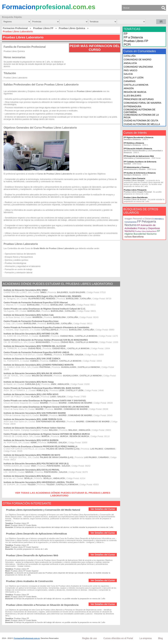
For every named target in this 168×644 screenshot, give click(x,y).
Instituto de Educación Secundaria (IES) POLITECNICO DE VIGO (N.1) (36, 464)
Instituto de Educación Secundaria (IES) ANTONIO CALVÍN (31, 334)
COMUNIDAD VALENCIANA (138, 67)
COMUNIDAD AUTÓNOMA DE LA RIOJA (141, 116)
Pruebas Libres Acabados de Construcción (30, 581)
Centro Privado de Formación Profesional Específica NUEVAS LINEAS (36, 352)
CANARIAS (130, 81)
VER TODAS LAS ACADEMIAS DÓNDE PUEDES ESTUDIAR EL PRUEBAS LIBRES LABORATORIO (63, 494)
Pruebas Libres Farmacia (134, 178)
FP (126, 34)
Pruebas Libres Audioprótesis (146, 231)
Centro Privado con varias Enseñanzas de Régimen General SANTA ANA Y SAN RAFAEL (45, 401)
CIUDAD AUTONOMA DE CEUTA (141, 121)
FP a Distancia (133, 37)
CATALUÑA (130, 56)
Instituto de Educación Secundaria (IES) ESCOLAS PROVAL (32, 470)
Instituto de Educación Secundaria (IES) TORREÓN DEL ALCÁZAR (35, 346)
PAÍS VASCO (131, 70)
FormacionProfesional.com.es (27, 638)
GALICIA (128, 74)
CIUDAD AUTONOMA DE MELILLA (142, 124)
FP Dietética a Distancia (134, 143)
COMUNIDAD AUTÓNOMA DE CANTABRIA (140, 111)
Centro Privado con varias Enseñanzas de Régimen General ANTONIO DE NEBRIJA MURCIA (47, 434)
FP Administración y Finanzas (136, 167)
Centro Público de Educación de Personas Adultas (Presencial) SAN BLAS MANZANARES (46, 340)
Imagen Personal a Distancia (139, 219)
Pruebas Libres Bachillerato (136, 197)
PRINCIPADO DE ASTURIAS (139, 99)
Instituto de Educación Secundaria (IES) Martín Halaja (29, 382)
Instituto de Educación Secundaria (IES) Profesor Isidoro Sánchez (34, 428)
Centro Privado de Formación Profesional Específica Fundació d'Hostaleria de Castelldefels (46, 327)
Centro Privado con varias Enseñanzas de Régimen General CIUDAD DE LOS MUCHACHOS (46, 407)
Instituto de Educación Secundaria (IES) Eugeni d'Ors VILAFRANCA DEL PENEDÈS (42, 296)
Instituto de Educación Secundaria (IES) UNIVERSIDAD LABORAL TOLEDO (39, 482)
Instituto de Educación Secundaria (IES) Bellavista (27, 476)
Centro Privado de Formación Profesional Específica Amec (31, 321)
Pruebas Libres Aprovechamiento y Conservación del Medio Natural (43, 510)
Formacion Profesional (15, 28)
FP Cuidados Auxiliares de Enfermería (140, 162)
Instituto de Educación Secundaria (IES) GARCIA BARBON (31, 440)
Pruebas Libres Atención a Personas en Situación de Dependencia (42, 605)
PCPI (127, 45)
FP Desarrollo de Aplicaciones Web (139, 156)
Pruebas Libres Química (72, 28)
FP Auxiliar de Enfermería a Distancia (140, 173)
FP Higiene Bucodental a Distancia (139, 137)
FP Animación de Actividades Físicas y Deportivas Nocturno (142, 228)
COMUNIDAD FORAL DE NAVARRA (142, 103)
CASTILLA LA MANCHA (136, 85)
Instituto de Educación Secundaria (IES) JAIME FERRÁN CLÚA (33, 419)
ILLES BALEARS (132, 96)
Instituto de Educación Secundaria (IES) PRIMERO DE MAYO (32, 455)
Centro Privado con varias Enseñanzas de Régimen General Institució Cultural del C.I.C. (45, 309)
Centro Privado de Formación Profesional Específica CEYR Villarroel (36, 303)
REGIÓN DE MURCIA (135, 92)
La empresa (146, 638)
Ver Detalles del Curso (103, 509)
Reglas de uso (90, 638)
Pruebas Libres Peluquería (135, 190)
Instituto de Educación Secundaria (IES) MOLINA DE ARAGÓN (33, 373)
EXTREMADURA (132, 106)
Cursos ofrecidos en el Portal (118, 638)
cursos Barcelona (134, 237)
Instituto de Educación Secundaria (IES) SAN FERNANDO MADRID (35, 413)
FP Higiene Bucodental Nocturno (142, 232)
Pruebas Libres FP (43, 28)
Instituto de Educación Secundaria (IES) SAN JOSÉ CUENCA (32, 359)
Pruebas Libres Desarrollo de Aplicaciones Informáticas (37, 534)
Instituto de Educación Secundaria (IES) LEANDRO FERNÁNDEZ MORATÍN (39, 365)
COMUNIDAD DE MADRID (138, 60)
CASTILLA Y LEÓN (134, 78)
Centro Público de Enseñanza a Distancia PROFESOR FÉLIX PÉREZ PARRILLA (41, 447)
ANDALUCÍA (130, 63)
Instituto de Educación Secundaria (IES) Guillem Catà (29, 315)
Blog (160, 638)
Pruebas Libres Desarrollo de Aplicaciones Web (32, 555)
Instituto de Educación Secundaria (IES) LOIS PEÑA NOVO (31, 394)
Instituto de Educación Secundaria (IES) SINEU (26, 290)
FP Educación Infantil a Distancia (138, 149)
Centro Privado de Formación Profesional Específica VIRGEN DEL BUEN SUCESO (42, 388)
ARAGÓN (129, 88)
